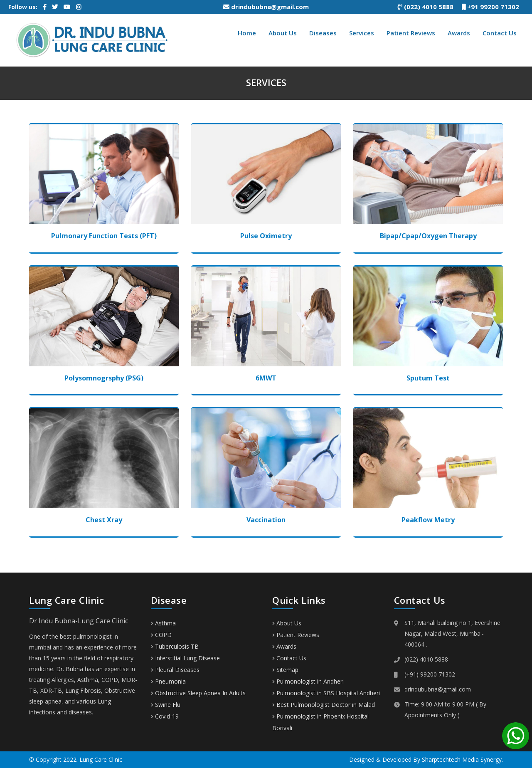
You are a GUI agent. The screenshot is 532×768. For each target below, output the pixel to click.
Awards (459, 33)
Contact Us (500, 33)
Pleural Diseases (175, 670)
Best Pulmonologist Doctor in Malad (326, 705)
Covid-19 (165, 716)
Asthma (163, 623)
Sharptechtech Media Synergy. (462, 759)
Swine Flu (166, 705)
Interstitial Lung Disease (185, 658)
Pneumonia (168, 681)
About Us (283, 33)
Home (247, 33)
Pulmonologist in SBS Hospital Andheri (328, 693)
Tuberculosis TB (175, 646)
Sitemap (287, 670)
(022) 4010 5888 (430, 7)
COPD (161, 635)
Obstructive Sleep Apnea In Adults (198, 693)
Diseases (323, 33)
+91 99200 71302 (494, 7)
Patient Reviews (411, 33)
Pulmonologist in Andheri (310, 681)
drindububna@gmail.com (266, 7)
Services (362, 33)
